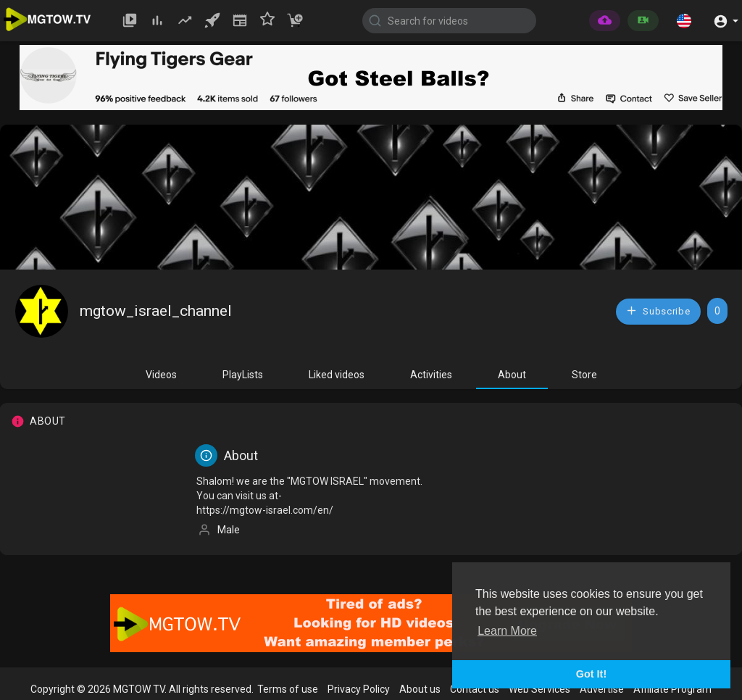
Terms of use (288, 689)
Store (584, 375)
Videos (161, 375)
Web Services (539, 689)
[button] (684, 20)
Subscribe (658, 311)
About (512, 375)
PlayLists (243, 375)
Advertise (602, 689)
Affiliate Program (672, 689)
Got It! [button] (591, 674)
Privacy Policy (359, 689)
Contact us (475, 689)
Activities (431, 375)
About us (420, 689)
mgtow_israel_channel (156, 311)
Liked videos (337, 375)
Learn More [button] (507, 631)
